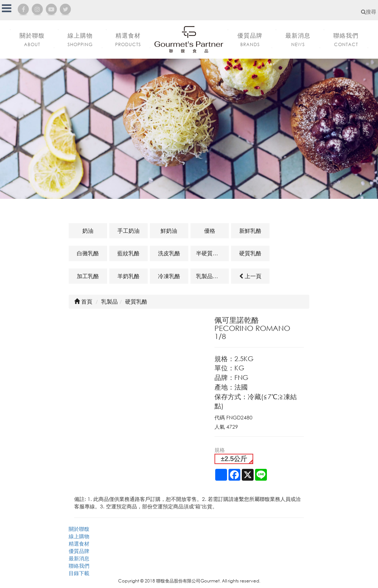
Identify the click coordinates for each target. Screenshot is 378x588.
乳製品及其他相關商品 (212, 276)
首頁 (83, 301)
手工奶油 (128, 231)
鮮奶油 (169, 231)
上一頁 (250, 276)
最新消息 (79, 558)
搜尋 (369, 12)
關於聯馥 (79, 529)
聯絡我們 (79, 566)
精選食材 (79, 544)
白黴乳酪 (88, 253)
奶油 (88, 231)
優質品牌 (79, 551)
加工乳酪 (88, 276)
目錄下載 (79, 573)
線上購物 (79, 536)
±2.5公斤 (234, 459)
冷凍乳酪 (169, 276)
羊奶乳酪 (128, 276)
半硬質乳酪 (210, 253)
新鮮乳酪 (250, 231)
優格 (210, 231)
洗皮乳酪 (169, 253)
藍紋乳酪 (128, 253)
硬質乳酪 (250, 253)
